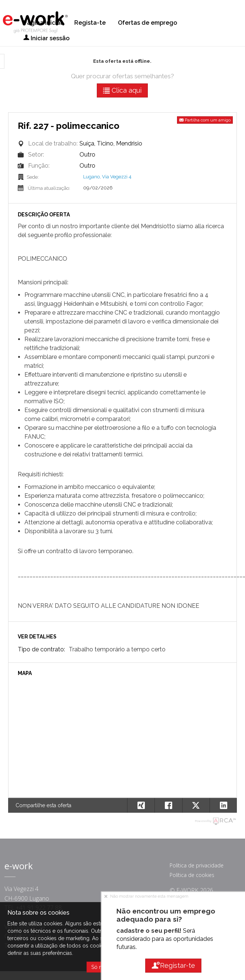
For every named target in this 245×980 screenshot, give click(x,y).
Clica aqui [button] (122, 90)
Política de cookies (192, 875)
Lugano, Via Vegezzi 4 (107, 177)
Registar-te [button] (173, 965)
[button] (223, 805)
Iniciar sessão (46, 38)
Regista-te (90, 23)
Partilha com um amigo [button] (205, 120)
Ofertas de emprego (147, 23)
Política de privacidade (197, 865)
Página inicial (43, 23)
